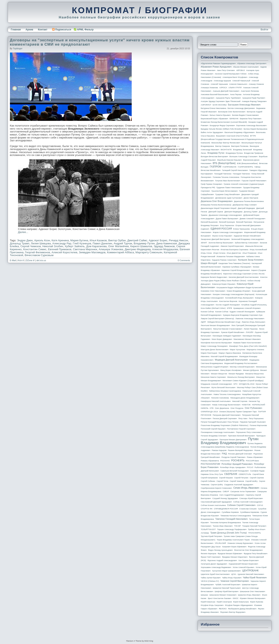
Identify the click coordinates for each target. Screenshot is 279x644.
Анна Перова (236, 94)
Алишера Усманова (111, 249)
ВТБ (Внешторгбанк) (224, 163)
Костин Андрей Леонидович (228, 305)
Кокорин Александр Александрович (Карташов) (234, 294)
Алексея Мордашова (165, 249)
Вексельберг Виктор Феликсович (226, 143)
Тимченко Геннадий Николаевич (231, 519)
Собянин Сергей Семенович (241, 505)
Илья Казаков (98, 240)
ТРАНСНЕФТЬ (254, 533)
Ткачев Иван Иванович (223, 526)
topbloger (18, 48)
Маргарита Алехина (255, 350)
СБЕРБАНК (231, 474)
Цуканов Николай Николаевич (251, 574)
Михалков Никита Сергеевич (213, 377)
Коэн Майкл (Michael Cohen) (213, 308)
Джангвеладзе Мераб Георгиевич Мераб (219, 208)
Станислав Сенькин (248, 509)
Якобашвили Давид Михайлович (242, 609)
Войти (264, 30)
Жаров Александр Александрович (228, 232)
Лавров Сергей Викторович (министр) (218, 319)
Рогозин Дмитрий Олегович (240, 454)
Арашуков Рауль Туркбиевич (228, 98)
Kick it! (21, 260)
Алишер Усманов (256, 84)
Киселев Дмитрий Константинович (244, 277)
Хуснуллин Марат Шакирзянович (226, 571)
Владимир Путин (144, 243)
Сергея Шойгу (217, 485)
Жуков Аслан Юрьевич (222, 236)
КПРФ (229, 308)
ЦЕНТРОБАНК (250, 571)
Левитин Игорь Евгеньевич (253, 322)
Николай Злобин (53, 246)
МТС (236, 384)
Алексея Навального (238, 84)
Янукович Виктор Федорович (233, 612)
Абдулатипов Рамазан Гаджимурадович (218, 63)
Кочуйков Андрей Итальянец (254, 305)
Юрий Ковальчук (208, 602)
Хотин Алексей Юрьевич (243, 567)
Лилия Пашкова (251, 329)
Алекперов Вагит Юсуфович (235, 77)
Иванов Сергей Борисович (232, 246)
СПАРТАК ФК (207, 509)
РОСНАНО (225, 461)
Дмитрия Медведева (233, 212)
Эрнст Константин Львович (219, 598)
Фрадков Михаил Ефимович (230, 554)
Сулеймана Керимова (250, 512)
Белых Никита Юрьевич (220, 115)
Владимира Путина (234, 153)
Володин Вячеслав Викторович (215, 157)
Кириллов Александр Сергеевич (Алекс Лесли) (244, 274)
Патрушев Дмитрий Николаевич (227, 415)
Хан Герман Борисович (249, 560)
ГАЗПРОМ (216, 167)
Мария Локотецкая (209, 353)
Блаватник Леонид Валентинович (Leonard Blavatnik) (224, 122)
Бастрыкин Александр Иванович (244, 105)
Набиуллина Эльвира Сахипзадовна (225, 391)
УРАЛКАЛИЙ (220, 543)
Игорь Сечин (206, 253)
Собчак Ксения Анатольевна (213, 505)
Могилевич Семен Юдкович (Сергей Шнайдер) (243, 381)
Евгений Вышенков (209, 222)
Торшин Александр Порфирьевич (232, 529)
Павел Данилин (102, 243)
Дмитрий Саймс (137, 240)
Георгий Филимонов (37, 252)
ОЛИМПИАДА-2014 (209, 412)
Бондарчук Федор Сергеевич (222, 126)
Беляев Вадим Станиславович (246, 115)
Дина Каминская (167, 243)
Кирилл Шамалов (141, 246)
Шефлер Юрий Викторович (227, 591)
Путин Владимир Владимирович (230, 441)
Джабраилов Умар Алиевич (245, 205)
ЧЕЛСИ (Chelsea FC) (210, 581)
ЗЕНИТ (204, 243)
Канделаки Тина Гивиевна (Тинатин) (234, 263)
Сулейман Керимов (230, 512)
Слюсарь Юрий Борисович (251, 498)
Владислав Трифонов (254, 153)
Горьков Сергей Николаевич (254, 181)
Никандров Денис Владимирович (245, 398)
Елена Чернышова (242, 229)
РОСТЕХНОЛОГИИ (211, 464)
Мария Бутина (79, 240)
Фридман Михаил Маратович (235, 557)
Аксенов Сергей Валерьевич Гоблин (231, 74)
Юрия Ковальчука (241, 602)
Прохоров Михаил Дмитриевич (233, 440)
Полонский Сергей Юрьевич (213, 429)
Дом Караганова (96, 246)
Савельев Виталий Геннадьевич (235, 471)
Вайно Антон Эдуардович (212, 132)
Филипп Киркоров (209, 554)
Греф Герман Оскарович (212, 184)
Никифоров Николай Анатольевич (216, 401)
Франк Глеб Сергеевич (211, 557)
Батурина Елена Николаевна (214, 108)
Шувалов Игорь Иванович (249, 595)
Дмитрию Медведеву (138, 249)
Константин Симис (35, 249)
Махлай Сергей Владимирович (224, 356)
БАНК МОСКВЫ (220, 105)
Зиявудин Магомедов (92, 252)
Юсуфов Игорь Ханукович (212, 605)
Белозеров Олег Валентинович (232, 112)
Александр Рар (62, 243)
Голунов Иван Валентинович (228, 181)
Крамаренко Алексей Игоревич (247, 308)
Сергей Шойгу (251, 481)
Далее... (23, 232)
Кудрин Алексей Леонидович (242, 312)
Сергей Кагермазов (209, 478)
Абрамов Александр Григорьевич (252, 63)
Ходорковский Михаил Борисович (243, 564)
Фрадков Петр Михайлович (256, 554)
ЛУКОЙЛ (249, 332)
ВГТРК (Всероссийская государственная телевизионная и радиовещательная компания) (232, 139)
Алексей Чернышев (219, 84)
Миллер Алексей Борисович (242, 367)
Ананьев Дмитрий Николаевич (226, 91)
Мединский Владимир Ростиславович (241, 363)
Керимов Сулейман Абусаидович (237, 267)
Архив (29, 30)
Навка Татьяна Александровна (227, 394)
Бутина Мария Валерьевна (255, 129)
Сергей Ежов (258, 474)
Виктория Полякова (240, 146)
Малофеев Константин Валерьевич (217, 343)
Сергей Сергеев (257, 478)
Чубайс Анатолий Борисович (228, 585)
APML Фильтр (85, 30)
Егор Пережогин (227, 225)
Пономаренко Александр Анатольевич (218, 432)
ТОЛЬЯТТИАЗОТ (208, 529)
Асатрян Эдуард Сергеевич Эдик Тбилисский (221, 101)
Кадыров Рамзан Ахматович (224, 260)
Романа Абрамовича (210, 461)
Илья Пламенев (249, 253)
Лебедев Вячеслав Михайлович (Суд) (224, 322)
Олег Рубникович (253, 408)
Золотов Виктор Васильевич (221, 243)
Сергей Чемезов (31, 246)
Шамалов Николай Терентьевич (227, 588)
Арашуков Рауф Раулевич (254, 98)
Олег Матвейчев (118, 246)
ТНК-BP (238, 526)
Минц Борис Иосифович (231, 370)
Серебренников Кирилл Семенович (217, 488)
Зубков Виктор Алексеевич (247, 243)
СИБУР (226, 492)
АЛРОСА (223, 88)
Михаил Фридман (236, 374)
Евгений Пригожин (244, 222)
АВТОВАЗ (240, 70)
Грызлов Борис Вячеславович (225, 191)
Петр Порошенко (256, 419)
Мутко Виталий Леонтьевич (224, 387)
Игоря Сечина (219, 253)
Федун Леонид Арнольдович (220, 550)
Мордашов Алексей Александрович (217, 384)
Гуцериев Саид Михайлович (228, 194)
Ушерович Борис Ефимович (234, 547)
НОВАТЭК (246, 405)
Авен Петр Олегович (226, 70)
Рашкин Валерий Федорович (240, 450)
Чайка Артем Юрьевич (211, 578)
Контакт (43, 30)
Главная (16, 30)
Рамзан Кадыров (219, 450)
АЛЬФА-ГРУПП (235, 88)
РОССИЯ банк (252, 461)
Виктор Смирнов (223, 146)
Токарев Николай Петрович (254, 526)
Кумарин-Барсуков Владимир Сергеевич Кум (243, 315)
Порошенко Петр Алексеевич (249, 432)
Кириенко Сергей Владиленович (236, 270)
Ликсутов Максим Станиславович (228, 329)
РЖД (224, 454)
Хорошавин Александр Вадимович (216, 567)
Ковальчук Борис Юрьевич (224, 284)
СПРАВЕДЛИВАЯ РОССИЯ (226, 509)
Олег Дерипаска (222, 408)
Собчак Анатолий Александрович (248, 502)
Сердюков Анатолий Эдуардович (239, 485)
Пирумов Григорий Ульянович (253, 422)
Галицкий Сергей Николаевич (235, 170)
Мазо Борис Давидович (222, 339)
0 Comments (184, 260)
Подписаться (62, 30)
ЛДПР (203, 322)
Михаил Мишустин (219, 374)
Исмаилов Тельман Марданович (231, 257)
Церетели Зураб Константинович (215, 574)
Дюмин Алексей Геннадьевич (253, 219)
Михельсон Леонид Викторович (241, 377)
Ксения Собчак (222, 312)
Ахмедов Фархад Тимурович (254, 101)
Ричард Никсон (178, 240)
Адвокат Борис (158, 240)
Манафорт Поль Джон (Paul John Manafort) (248, 346)
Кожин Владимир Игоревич (239, 291)
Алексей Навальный (241, 81)
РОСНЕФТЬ (238, 460)
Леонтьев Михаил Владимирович (215, 325)
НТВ (212, 408)
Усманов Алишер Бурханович (240, 543)
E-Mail (13, 260)
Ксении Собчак (207, 312)
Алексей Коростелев (64, 252)
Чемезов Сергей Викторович (235, 581)
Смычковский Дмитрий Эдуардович (216, 502)
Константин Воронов (228, 301)
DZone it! (30, 260)
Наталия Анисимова (220, 398)
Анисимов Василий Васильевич (215, 94)
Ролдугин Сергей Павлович (233, 457)
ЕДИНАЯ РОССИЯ (221, 229)
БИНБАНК (234, 119)
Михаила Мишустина (255, 374)
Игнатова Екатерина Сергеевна (234, 250)
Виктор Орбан (117, 240)
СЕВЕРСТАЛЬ (245, 474)
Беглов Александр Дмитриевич (241, 108)
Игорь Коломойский (258, 250)
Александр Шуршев (222, 81)
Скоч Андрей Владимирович (232, 495)
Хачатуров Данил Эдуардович (214, 564)
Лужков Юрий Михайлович (233, 332)
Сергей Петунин (241, 478)
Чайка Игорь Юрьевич (232, 578)
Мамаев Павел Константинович (247, 343)
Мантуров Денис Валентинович (215, 350)
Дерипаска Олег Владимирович (217, 201)
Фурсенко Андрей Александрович (222, 560)
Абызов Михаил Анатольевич (246, 67)
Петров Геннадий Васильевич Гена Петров (220, 422)
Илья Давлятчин (234, 253)
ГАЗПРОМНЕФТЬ (245, 167)
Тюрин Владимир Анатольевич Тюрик (233, 540)
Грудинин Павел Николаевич (229, 188)
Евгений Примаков (60, 249)
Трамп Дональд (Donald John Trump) (228, 533)
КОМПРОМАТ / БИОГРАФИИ (139, 10)
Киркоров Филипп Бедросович (214, 277)
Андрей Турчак (123, 243)
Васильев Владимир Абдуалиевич (239, 132)
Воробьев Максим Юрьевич (230, 160)
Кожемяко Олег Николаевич (213, 291)
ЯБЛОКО (223, 609)
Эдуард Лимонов (164, 246)
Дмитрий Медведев (246, 208)
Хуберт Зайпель (75, 246)
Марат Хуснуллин (237, 350)
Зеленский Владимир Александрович (248, 239)
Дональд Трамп (20, 243)
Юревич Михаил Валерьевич (253, 598)
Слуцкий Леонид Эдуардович (225, 498)
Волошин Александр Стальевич (243, 157)
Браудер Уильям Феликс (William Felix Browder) (222, 129)
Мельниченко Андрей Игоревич (215, 367)
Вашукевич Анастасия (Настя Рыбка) (232, 136)
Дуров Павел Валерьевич (227, 219)
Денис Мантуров (251, 198)
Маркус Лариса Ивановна (230, 353)
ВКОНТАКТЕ (226, 150)
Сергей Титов (222, 481)
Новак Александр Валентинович (226, 405)
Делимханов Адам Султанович (229, 198)
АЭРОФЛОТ (206, 105)
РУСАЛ (250, 467)
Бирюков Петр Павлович (251, 119)
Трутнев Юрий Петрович (212, 536)
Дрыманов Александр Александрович (225, 215)
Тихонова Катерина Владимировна (226, 523)
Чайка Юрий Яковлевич (255, 577)
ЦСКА (234, 574)
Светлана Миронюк (85, 249)
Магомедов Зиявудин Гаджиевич (227, 336)
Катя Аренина (60, 240)
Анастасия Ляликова (250, 91)
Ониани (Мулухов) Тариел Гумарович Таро (238, 412)
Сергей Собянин (208, 481)
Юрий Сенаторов (224, 602)
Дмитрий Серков (216, 212)
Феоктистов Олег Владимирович (248, 550)
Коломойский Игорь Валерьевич (239, 298)
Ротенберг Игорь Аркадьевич (233, 467)
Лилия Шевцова (41, 243)
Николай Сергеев (240, 401)
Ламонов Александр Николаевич (250, 319)
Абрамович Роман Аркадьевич (216, 67)
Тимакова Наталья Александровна (236, 516)
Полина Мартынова (258, 425)
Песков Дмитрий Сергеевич (225, 419)
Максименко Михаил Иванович (247, 339)
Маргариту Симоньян (149, 252)
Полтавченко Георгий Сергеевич (241, 429)
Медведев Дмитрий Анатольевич (231, 360)
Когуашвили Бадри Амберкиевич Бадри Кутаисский (239, 288)
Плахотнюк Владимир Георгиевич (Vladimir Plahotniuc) (225, 425)
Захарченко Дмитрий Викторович (215, 239)
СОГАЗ (260, 505)
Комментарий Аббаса (120, 252)
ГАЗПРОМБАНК (229, 167)
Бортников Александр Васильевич (252, 126)
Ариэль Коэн (42, 240)
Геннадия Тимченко (241, 174)
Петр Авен (243, 419)
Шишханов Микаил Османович (223, 595)
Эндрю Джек (25, 240)
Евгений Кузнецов (227, 222)
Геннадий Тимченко (223, 174)
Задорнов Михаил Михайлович (247, 236)
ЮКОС (236, 598)
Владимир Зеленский (242, 150)
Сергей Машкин (226, 478)
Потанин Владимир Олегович (214, 436)
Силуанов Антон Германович (243, 492)
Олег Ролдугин (237, 408)
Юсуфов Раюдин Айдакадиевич (239, 605)
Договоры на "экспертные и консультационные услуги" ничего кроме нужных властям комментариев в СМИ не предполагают (100, 42)
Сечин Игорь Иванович (246, 488)
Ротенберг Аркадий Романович (237, 464)
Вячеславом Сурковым (39, 255)
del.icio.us (41, 260)
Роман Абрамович (255, 457)
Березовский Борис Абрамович (215, 119)
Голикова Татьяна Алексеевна (226, 177)
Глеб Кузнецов (82, 243)
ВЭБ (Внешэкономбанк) (247, 163)
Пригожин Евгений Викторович (241, 436)
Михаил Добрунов (251, 370)
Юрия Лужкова (256, 602)
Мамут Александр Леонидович (214, 346)
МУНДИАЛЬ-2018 (247, 384)
